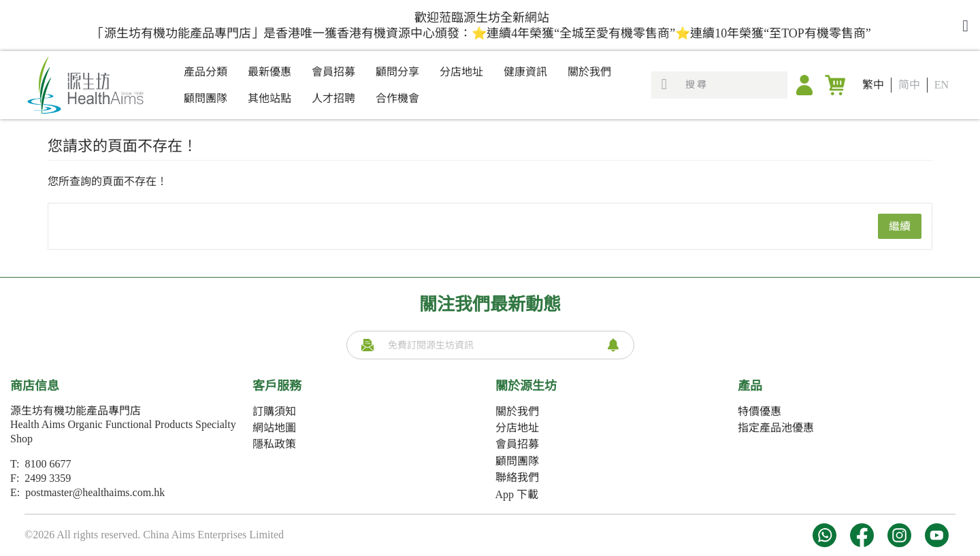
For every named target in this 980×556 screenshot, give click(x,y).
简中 (909, 85)
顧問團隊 (517, 461)
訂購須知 (274, 411)
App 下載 (517, 494)
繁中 (873, 85)
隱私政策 (274, 444)
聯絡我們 (517, 477)
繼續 (900, 226)
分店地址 (517, 428)
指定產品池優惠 (776, 428)
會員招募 (517, 444)
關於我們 (517, 411)
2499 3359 (48, 478)
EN (942, 85)
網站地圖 (274, 428)
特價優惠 (759, 411)
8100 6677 (48, 464)
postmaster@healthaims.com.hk (95, 492)
